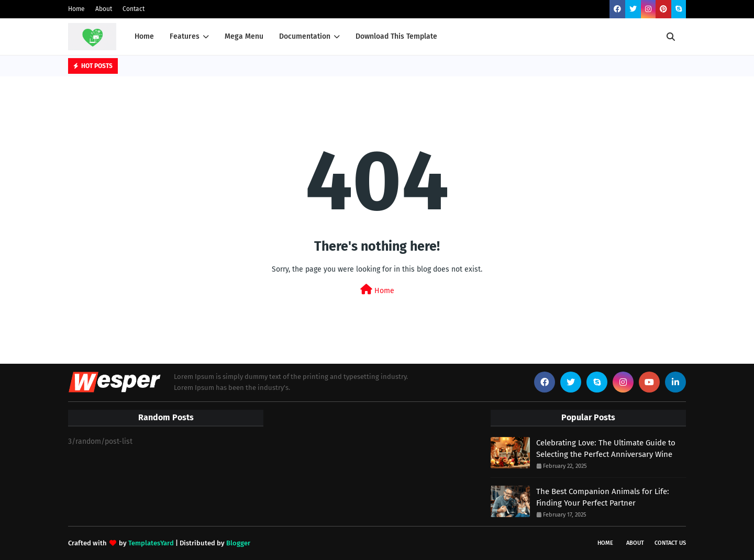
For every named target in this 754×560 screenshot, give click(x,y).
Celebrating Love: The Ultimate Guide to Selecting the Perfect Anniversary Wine (606, 449)
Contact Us (670, 543)
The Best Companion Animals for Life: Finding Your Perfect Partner (603, 497)
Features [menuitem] (185, 36)
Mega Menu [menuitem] (244, 36)
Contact (134, 9)
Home (76, 9)
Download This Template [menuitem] (396, 36)
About (104, 9)
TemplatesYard (151, 543)
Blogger (238, 543)
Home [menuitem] (144, 36)
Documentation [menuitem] (305, 36)
